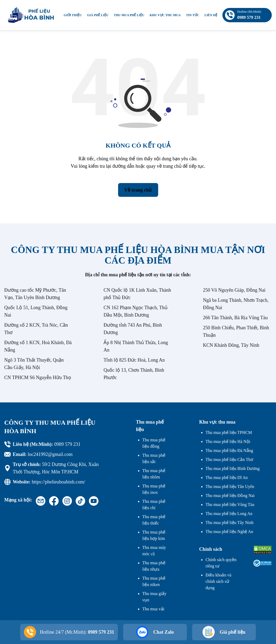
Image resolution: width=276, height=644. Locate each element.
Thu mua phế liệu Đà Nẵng (229, 450)
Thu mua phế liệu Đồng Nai (230, 496)
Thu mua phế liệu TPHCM (229, 432)
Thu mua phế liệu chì (154, 505)
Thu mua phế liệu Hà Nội (228, 441)
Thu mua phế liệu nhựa (154, 566)
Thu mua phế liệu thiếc (154, 520)
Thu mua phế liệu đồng (154, 443)
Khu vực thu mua (165, 15)
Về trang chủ (138, 190)
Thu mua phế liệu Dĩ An (227, 478)
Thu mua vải (153, 609)
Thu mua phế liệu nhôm (154, 474)
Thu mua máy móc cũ (154, 551)
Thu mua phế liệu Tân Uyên (230, 487)
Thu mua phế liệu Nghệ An (229, 532)
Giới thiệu (73, 15)
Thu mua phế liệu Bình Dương (232, 468)
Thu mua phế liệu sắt (154, 458)
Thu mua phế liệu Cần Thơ (229, 459)
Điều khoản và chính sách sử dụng (218, 581)
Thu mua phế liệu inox (154, 489)
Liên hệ (211, 15)
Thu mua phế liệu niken (154, 581)
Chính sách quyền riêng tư (221, 563)
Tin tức (193, 15)
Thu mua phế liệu (129, 15)
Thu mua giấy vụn (154, 597)
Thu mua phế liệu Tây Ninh (229, 523)
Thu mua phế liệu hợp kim (154, 535)
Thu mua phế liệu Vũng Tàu (230, 505)
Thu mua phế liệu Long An (229, 514)
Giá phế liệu (98, 15)
